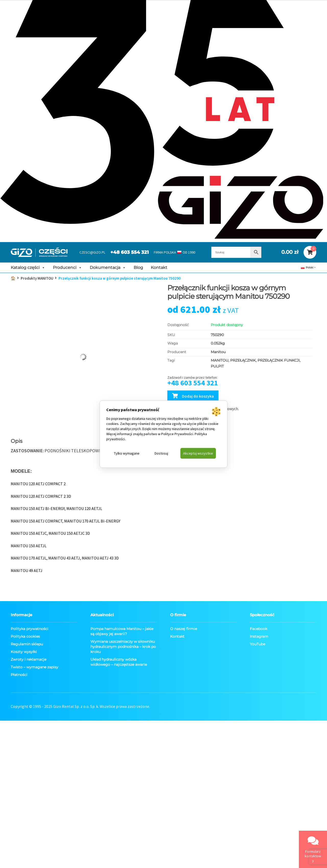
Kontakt (159, 267)
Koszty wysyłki (24, 652)
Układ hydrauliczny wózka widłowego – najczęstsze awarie (119, 662)
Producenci (67, 268)
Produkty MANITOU (37, 278)
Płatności (19, 675)
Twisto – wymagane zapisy (34, 667)
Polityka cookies (25, 636)
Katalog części (28, 268)
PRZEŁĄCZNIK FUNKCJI (279, 360)
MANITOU (220, 360)
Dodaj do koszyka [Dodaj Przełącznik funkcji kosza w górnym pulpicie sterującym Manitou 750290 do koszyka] (198, 396)
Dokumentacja (108, 268)
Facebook (259, 629)
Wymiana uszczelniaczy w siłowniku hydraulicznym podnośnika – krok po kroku (123, 647)
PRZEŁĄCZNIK (243, 360)
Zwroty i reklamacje (28, 659)
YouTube (258, 644)
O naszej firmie (184, 629)
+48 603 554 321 (130, 252)
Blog (138, 267)
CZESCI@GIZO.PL (92, 252)
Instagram (259, 636)
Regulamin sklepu (27, 644)
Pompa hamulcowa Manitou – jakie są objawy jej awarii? (122, 631)
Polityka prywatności (30, 629)
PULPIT (217, 366)
